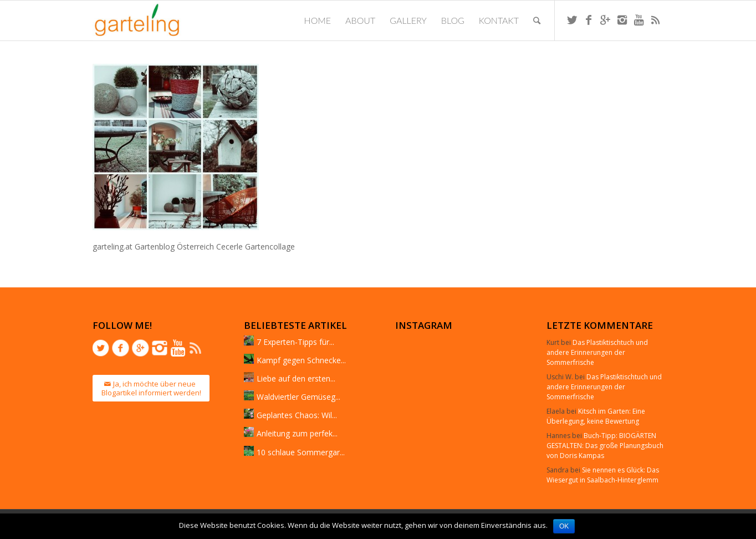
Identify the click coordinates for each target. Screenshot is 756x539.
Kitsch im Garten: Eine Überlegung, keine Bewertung (596, 416)
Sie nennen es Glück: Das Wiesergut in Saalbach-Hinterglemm (603, 475)
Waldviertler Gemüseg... (298, 397)
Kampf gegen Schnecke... (301, 360)
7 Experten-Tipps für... (295, 342)
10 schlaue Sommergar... (301, 452)
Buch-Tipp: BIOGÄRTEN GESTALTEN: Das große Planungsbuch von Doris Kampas (605, 446)
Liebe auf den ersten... (296, 378)
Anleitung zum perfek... (297, 433)
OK (564, 526)
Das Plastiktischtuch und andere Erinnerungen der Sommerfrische (597, 352)
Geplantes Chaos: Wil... (297, 415)
